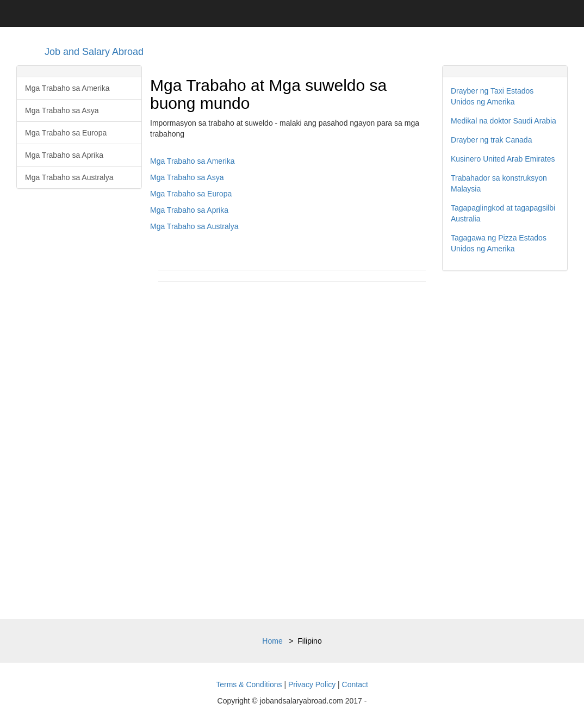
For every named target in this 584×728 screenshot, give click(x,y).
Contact (355, 684)
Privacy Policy (312, 684)
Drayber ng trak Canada (491, 140)
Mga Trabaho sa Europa (66, 133)
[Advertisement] (505, 445)
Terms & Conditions (249, 684)
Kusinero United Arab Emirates (503, 159)
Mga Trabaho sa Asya (62, 110)
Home (272, 641)
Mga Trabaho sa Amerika (67, 88)
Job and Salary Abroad (94, 52)
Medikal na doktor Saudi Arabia (504, 121)
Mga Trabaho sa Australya (69, 177)
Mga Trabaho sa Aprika (64, 155)
